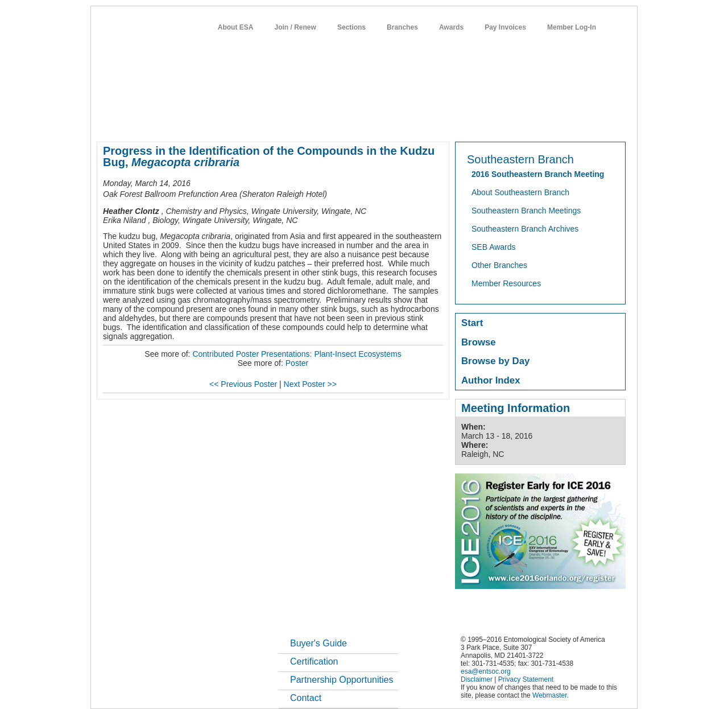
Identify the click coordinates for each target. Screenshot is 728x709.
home (106, 122)
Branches (402, 27)
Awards (451, 27)
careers (476, 122)
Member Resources (506, 283)
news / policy (390, 122)
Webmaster (549, 695)
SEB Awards (494, 247)
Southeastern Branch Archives (525, 229)
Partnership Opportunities (342, 680)
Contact (306, 698)
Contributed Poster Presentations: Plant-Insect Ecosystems (297, 354)
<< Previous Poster (243, 384)
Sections (351, 27)
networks (516, 122)
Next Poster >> (310, 384)
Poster (297, 363)
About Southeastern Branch (520, 192)
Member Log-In (572, 27)
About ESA (236, 27)
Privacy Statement (526, 679)
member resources (230, 122)
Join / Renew (295, 27)
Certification (314, 661)
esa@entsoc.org (486, 671)
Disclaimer (477, 679)
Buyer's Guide (318, 643)
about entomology (158, 122)
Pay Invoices (505, 27)
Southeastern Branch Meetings (526, 211)
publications (336, 122)
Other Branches (499, 265)
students (437, 122)
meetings (288, 122)
